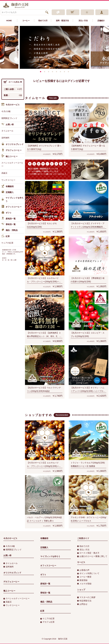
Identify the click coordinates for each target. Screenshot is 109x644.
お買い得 (8, 125)
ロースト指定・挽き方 (88, 553)
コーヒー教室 (84, 577)
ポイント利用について (88, 573)
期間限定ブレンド (9, 118)
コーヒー (26, 21)
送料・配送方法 (62, 21)
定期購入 (8, 192)
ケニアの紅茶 (7, 243)
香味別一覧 (9, 224)
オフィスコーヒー (11, 207)
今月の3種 (6, 111)
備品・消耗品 (10, 230)
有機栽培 (8, 186)
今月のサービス (11, 105)
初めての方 (43, 21)
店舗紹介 (101, 21)
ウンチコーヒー (8, 180)
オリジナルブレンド (12, 144)
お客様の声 (83, 570)
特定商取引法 (84, 601)
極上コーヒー (10, 156)
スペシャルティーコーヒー (12, 164)
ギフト (7, 213)
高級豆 (4, 173)
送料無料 (5, 138)
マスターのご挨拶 (86, 597)
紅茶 (6, 236)
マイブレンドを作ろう (12, 199)
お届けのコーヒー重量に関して (92, 556)
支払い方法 (83, 21)
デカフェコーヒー (11, 150)
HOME (9, 21)
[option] (54, 47)
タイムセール (7, 131)
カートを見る (13, 82)
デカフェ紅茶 (47, 622)
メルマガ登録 (84, 583)
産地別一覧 (9, 219)
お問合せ (82, 604)
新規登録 (82, 580)
